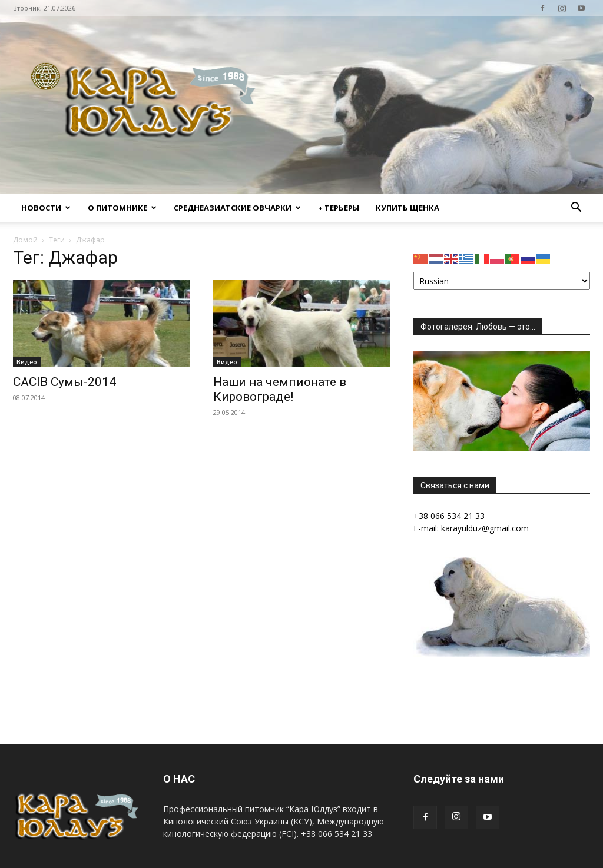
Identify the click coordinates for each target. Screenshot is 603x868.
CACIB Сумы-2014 (64, 382)
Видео (27, 362)
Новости (46, 208)
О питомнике (122, 208)
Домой (25, 240)
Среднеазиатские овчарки (237, 208)
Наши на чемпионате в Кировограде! (280, 389)
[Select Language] (502, 281)
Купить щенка (407, 208)
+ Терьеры (339, 208)
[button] (576, 209)
